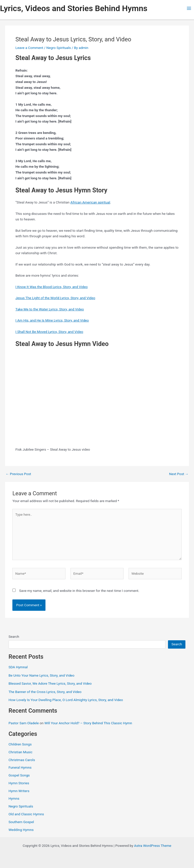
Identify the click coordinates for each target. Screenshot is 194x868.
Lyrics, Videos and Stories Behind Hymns (74, 8)
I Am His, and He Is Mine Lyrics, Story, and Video (52, 320)
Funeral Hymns (20, 767)
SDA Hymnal (18, 667)
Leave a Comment (29, 48)
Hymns (14, 798)
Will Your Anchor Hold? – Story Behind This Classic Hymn (88, 723)
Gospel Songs (19, 775)
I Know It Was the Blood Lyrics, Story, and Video (52, 287)
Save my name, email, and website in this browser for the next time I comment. (79, 591)
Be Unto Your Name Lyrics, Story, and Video (42, 675)
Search (14, 636)
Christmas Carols (22, 760)
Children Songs (20, 744)
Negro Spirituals (58, 48)
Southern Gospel (21, 822)
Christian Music (21, 752)
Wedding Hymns (21, 830)
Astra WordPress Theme (153, 846)
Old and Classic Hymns (26, 814)
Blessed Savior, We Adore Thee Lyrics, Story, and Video (50, 683)
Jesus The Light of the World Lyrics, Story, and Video (55, 298)
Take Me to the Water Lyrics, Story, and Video (50, 309)
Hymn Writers (19, 791)
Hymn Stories (19, 783)
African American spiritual (90, 202)
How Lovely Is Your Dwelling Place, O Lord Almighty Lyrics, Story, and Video (66, 700)
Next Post (179, 474)
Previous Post (18, 474)
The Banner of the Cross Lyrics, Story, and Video (45, 692)
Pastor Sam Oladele (24, 723)
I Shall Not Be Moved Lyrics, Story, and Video (49, 332)
